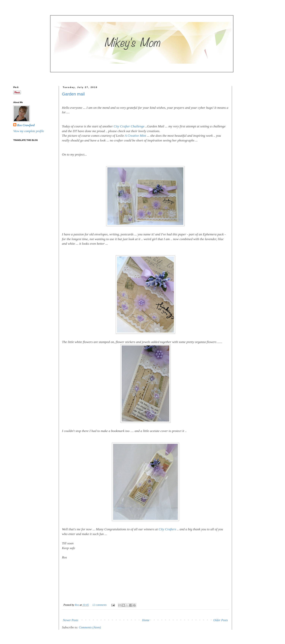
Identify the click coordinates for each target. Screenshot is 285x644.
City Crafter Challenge (129, 126)
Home (146, 620)
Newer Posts (70, 620)
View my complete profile (29, 131)
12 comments (100, 605)
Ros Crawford (26, 125)
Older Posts (221, 620)
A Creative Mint (135, 136)
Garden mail (73, 94)
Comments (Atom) (90, 627)
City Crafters (167, 529)
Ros (77, 605)
